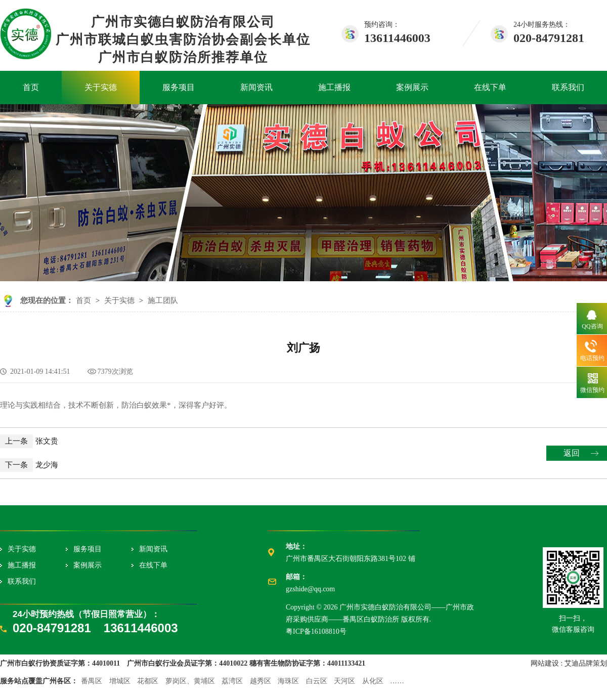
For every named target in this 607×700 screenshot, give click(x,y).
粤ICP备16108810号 (316, 631)
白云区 (317, 681)
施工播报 (334, 87)
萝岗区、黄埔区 (190, 681)
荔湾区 (232, 681)
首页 (31, 87)
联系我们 (568, 87)
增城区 (120, 681)
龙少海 (29, 465)
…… (397, 681)
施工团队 (163, 300)
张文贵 (29, 441)
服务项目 (179, 87)
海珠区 (288, 681)
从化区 (373, 681)
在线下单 (490, 87)
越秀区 (261, 681)
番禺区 (92, 681)
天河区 (344, 681)
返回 (572, 453)
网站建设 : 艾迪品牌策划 (569, 663)
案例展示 (412, 87)
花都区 (148, 681)
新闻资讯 (256, 87)
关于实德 (101, 87)
